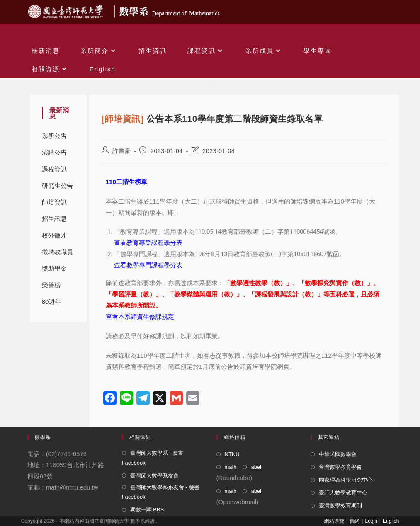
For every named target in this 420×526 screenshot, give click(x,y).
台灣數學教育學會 (340, 467)
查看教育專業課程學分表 (148, 243)
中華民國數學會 (338, 454)
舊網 (354, 521)
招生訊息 (54, 219)
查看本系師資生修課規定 (140, 316)
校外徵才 (54, 235)
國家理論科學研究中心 (346, 480)
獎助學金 (54, 268)
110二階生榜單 (126, 182)
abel (256, 467)
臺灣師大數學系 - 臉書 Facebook (153, 458)
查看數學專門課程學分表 (148, 265)
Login (371, 521)
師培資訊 (54, 202)
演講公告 (54, 152)
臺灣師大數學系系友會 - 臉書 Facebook (161, 492)
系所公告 (54, 136)
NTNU (232, 454)
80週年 (52, 302)
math (231, 467)
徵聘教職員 (57, 252)
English (391, 521)
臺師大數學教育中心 (343, 493)
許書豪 (121, 151)
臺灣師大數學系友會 (154, 476)
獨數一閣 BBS (147, 510)
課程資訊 (54, 169)
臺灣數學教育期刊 (340, 505)
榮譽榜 (51, 285)
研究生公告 (57, 185)
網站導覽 (334, 521)
